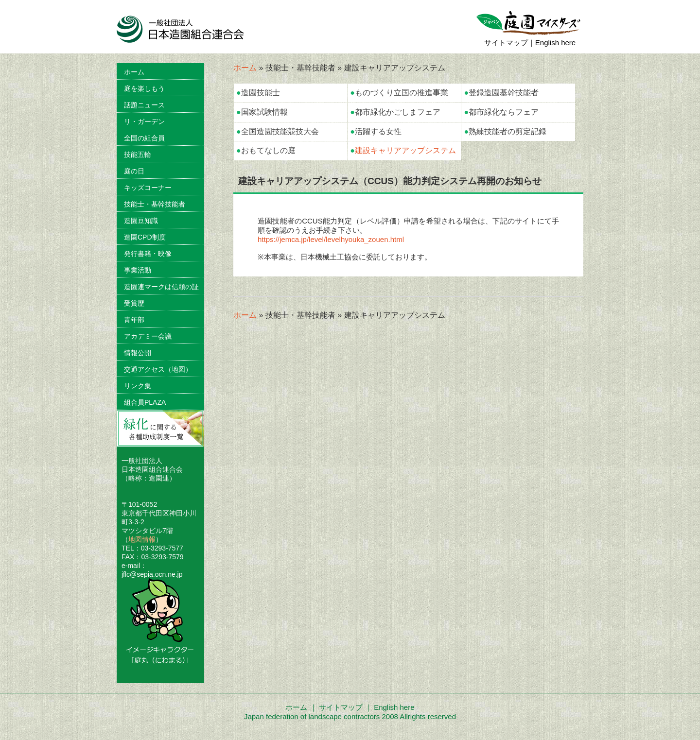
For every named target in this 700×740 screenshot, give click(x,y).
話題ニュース (144, 105)
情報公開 (138, 353)
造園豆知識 (141, 221)
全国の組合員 (144, 138)
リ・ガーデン (144, 121)
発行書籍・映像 (148, 254)
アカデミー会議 (148, 336)
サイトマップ (506, 43)
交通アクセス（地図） (158, 369)
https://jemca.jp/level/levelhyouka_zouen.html (331, 239)
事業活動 (138, 270)
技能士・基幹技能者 (155, 204)
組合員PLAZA (145, 402)
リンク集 (138, 386)
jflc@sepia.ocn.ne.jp (152, 574)
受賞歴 (134, 303)
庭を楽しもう (144, 88)
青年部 (134, 320)
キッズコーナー (148, 188)
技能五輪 (138, 155)
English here (555, 43)
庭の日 (134, 171)
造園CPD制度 (145, 237)
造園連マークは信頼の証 (161, 287)
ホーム (245, 68)
